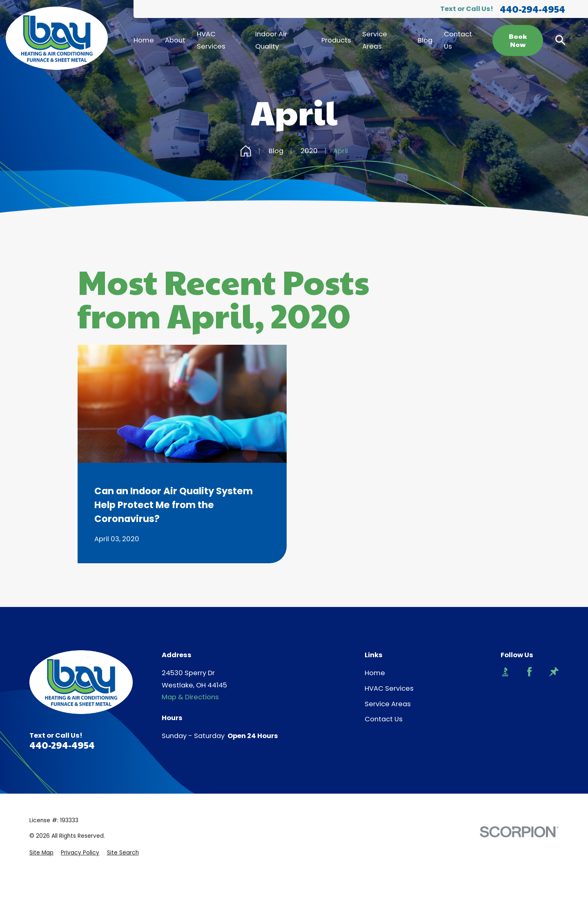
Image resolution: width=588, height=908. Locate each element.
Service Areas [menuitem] (375, 40)
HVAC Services (389, 688)
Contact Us (384, 719)
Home (375, 673)
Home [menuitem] (144, 40)
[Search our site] (560, 40)
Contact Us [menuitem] (458, 40)
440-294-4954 (532, 9)
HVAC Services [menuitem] (211, 40)
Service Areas (388, 704)
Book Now (518, 40)
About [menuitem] (175, 40)
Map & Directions (190, 697)
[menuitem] (41, 853)
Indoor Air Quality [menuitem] (271, 40)
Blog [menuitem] (425, 40)
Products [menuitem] (336, 40)
